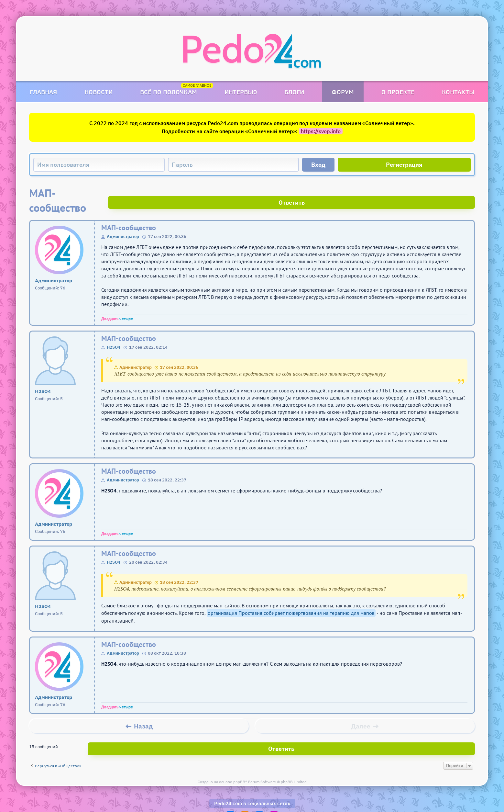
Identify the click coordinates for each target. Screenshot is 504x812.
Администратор (123, 222)
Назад (143, 712)
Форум (343, 92)
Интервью (241, 92)
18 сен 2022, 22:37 (179, 568)
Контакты (458, 92)
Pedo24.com (228, 785)
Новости (99, 92)
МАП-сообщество (129, 213)
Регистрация (404, 165)
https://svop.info (321, 131)
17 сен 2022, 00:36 (179, 353)
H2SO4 (114, 333)
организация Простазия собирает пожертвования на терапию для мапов (291, 598)
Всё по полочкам (169, 92)
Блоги (294, 92)
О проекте (398, 92)
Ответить (451, 193)
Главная (43, 92)
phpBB (239, 763)
